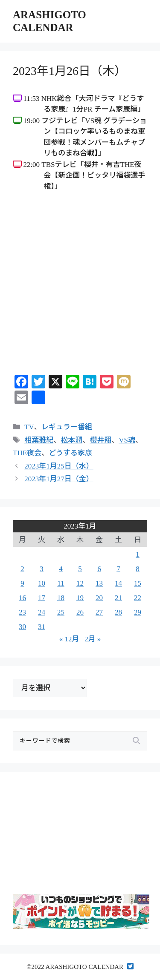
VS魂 (127, 440)
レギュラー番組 (67, 427)
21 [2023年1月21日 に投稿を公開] (118, 598)
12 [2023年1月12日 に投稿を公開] (80, 583)
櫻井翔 (100, 440)
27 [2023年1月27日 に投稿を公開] (99, 612)
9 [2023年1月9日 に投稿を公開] (22, 583)
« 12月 (69, 639)
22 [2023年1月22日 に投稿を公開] (138, 598)
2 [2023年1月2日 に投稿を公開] (22, 569)
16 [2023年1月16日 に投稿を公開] (22, 598)
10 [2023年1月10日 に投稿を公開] (42, 583)
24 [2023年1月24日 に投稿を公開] (42, 612)
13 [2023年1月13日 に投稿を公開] (99, 583)
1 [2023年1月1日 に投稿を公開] (138, 554)
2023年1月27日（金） (59, 479)
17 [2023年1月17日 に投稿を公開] (42, 598)
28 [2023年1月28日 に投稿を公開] (118, 612)
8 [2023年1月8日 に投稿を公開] (138, 569)
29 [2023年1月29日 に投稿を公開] (138, 612)
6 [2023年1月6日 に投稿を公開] (99, 569)
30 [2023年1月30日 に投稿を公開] (22, 627)
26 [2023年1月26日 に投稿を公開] (80, 612)
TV (29, 427)
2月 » (93, 639)
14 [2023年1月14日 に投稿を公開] (118, 583)
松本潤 (71, 440)
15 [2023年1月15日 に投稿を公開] (138, 583)
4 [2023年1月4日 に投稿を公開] (61, 569)
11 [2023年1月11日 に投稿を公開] (61, 583)
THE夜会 (27, 453)
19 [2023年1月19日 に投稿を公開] (80, 598)
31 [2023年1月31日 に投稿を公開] (42, 627)
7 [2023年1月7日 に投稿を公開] (118, 569)
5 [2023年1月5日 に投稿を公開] (80, 569)
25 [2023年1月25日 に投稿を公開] (61, 612)
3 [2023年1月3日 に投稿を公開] (42, 569)
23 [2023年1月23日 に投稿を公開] (22, 612)
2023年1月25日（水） (59, 466)
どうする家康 (70, 453)
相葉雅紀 (39, 440)
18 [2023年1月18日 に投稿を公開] (61, 598)
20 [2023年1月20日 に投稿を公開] (99, 598)
